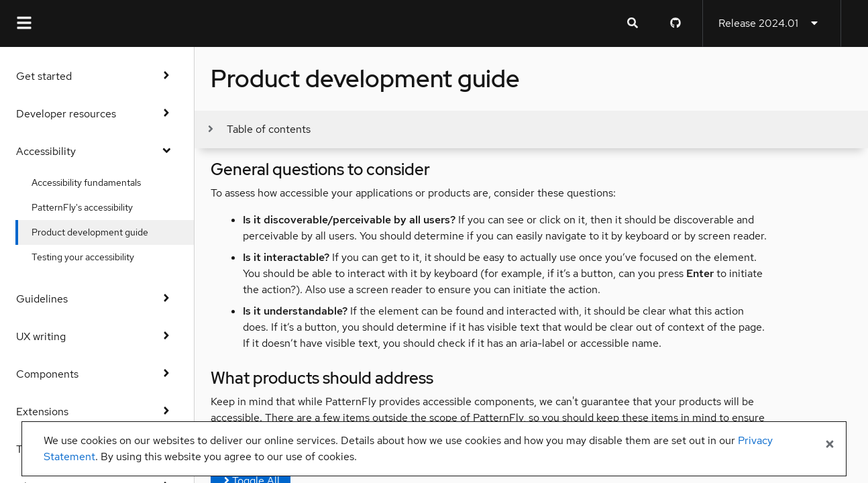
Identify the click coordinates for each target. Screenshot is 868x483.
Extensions (97, 412)
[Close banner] (830, 445)
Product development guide (91, 232)
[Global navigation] (24, 23)
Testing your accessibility (84, 257)
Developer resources (97, 114)
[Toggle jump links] (258, 129)
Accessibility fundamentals (87, 182)
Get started (97, 76)
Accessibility (97, 151)
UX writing (97, 336)
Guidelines (97, 299)
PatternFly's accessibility (83, 207)
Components (97, 374)
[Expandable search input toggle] (633, 23)
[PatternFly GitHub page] (675, 23)
